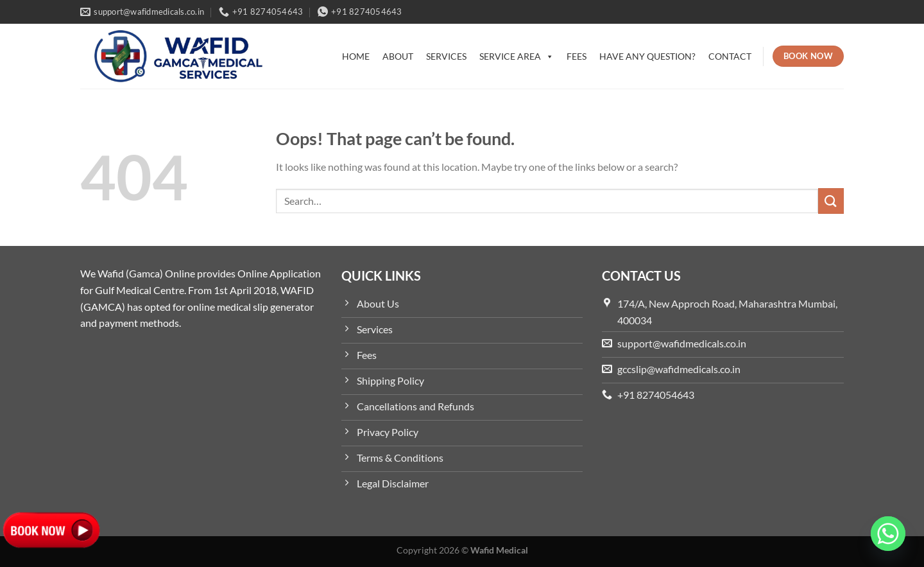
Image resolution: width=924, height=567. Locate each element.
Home (356, 56)
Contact (730, 56)
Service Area (517, 57)
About (398, 56)
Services (446, 56)
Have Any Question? (647, 56)
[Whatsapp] (888, 534)
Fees (577, 56)
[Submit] (831, 201)
